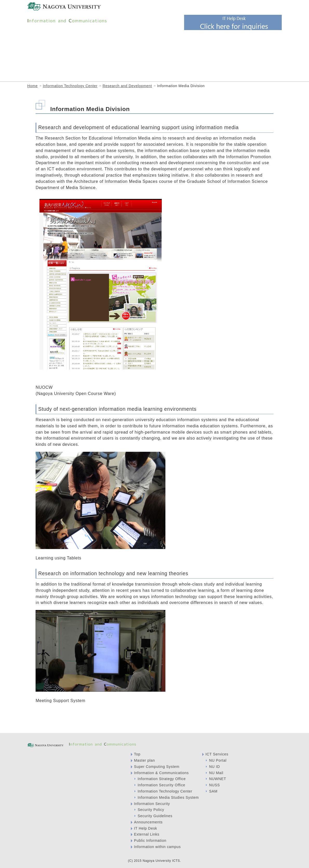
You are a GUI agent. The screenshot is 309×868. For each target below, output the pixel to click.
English (275, 7)
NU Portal (218, 760)
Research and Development (127, 86)
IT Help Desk (146, 828)
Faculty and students (185, 7)
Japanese (259, 7)
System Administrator (227, 7)
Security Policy (151, 810)
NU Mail (216, 773)
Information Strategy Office (182, 48)
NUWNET (218, 779)
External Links (147, 834)
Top (137, 754)
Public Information (150, 841)
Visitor (154, 7)
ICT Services (91, 67)
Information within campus (157, 847)
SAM (213, 791)
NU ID (214, 767)
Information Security (152, 804)
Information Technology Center (128, 48)
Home (32, 86)
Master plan (145, 760)
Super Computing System (157, 767)
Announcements (148, 822)
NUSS (214, 785)
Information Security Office (227, 48)
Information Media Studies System (51, 67)
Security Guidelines (155, 816)
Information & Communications (64, 48)
